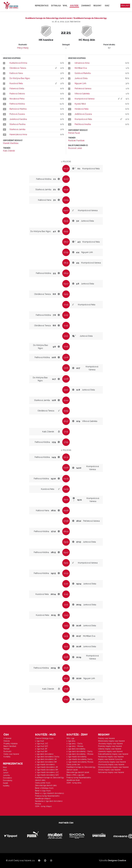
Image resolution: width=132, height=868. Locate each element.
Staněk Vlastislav (11, 143)
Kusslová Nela (16, 83)
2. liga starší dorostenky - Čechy (80, 751)
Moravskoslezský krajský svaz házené (113, 767)
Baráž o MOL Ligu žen (75, 775)
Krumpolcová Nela (83, 119)
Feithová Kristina (17, 104)
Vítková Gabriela (82, 94)
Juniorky (6, 775)
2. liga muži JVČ (42, 744)
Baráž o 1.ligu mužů (43, 791)
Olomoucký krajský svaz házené (111, 764)
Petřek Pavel (74, 133)
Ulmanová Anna (82, 63)
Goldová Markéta (83, 73)
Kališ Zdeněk (9, 151)
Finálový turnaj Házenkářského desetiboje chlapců (47, 797)
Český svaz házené (11, 754)
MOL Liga (70, 738)
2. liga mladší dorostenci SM (46, 770)
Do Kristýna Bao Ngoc (20, 78)
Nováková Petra (17, 99)
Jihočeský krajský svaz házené (110, 744)
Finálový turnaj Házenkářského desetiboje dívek (79, 779)
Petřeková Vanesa (83, 88)
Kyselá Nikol (80, 104)
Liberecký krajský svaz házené (110, 751)
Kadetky (6, 786)
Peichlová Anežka (83, 124)
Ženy (5, 770)
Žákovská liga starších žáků (46, 785)
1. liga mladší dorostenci (45, 764)
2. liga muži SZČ (42, 746)
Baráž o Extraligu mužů (44, 788)
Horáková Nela (81, 109)
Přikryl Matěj (23, 48)
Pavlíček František (76, 141)
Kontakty (7, 757)
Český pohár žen (73, 764)
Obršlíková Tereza (18, 68)
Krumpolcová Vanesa (84, 99)
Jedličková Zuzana (83, 114)
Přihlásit (125, 6)
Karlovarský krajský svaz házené (111, 772)
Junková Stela (81, 78)
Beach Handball (10, 746)
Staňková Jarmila (17, 129)
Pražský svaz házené (106, 738)
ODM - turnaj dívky (74, 783)
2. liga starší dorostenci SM (46, 762)
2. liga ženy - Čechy (75, 744)
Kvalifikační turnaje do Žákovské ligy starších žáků (50, 779)
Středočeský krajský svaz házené (111, 741)
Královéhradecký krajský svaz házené (113, 754)
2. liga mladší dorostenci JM (46, 767)
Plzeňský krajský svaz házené (110, 746)
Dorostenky (8, 780)
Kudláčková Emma (18, 63)
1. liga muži (39, 741)
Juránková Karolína (18, 119)
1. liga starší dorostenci (44, 754)
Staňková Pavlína (17, 124)
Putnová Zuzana (17, 114)
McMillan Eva (81, 68)
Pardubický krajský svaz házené (111, 757)
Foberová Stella (17, 88)
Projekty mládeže (10, 744)
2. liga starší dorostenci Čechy (47, 757)
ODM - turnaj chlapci (43, 806)
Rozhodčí (7, 751)
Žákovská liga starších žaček (78, 772)
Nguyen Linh (80, 83)
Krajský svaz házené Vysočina (110, 759)
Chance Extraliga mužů (44, 738)
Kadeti (5, 783)
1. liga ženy (71, 741)
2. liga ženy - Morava (75, 746)
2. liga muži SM (41, 751)
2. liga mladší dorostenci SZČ (47, 775)
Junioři (6, 773)
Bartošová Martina (18, 109)
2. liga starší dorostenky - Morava (80, 754)
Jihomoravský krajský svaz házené (112, 762)
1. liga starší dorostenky (76, 749)
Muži (5, 767)
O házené (7, 738)
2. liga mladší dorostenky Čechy (80, 759)
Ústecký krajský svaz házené (110, 749)
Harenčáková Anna (18, 134)
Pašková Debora (17, 94)
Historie (7, 741)
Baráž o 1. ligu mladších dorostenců (49, 793)
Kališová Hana (16, 73)
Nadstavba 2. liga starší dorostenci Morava (49, 802)
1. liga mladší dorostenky (77, 757)
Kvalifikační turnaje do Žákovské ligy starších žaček (81, 768)
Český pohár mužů (43, 783)
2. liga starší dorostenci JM (46, 759)
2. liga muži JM (41, 749)
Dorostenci (7, 778)
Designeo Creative (117, 860)
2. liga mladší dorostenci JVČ (47, 772)
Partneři (6, 749)
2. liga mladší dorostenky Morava (80, 762)
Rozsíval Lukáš (75, 148)
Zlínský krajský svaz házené (109, 770)
